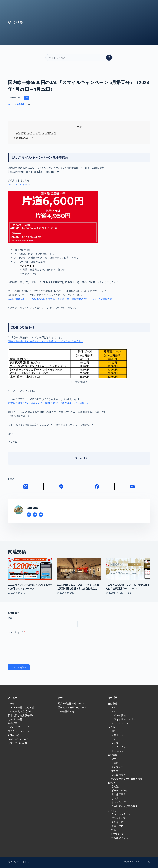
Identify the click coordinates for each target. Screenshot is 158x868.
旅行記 (111, 783)
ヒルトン (116, 739)
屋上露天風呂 (119, 795)
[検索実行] (109, 58)
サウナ (115, 798)
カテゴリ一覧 (15, 719)
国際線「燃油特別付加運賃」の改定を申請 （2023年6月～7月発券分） (46, 341)
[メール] (132, 487)
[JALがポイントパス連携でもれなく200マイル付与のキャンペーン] (30, 569)
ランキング (117, 767)
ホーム (11, 704)
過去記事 (13, 723)
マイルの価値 (119, 715)
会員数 (115, 763)
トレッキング (119, 802)
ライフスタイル (116, 834)
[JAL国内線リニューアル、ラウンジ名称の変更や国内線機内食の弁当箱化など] (79, 569)
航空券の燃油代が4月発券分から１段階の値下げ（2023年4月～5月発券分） (48, 403)
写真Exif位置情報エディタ (72, 704)
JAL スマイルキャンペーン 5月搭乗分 (36, 133)
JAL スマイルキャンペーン (22, 184)
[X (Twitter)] (26, 487)
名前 (10, 618)
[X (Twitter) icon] (35, 515)
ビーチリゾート (120, 791)
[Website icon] (29, 515)
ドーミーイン (119, 747)
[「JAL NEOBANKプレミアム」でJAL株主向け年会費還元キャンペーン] (128, 569)
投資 (114, 830)
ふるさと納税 (119, 822)
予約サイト (117, 771)
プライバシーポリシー (20, 862)
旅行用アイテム (120, 838)
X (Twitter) (13, 735)
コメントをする (17, 632)
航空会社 (112, 704)
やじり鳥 (16, 22)
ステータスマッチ (121, 723)
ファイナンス (115, 810)
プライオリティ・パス (123, 719)
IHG (113, 731)
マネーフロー (119, 826)
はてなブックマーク (19, 731)
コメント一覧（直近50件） (22, 707)
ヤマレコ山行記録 (17, 743)
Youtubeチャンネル (18, 739)
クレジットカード (121, 814)
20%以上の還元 (120, 818)
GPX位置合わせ (66, 712)
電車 (114, 759)
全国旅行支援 (119, 775)
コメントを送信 (19, 667)
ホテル (111, 727)
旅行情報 (112, 755)
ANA (114, 707)
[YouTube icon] (41, 515)
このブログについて (19, 727)
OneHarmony (118, 751)
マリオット (117, 735)
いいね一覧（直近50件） (21, 712)
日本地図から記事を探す (21, 715)
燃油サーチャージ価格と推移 (127, 779)
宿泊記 (115, 787)
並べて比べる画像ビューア (72, 707)
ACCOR (115, 743)
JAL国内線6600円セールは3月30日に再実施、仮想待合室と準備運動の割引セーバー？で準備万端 (60, 299)
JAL (27, 98)
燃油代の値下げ (24, 138)
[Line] (61, 487)
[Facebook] (97, 487)
